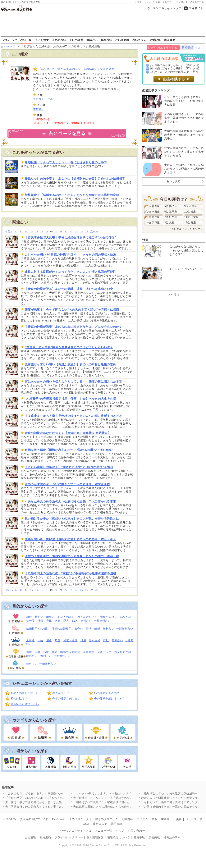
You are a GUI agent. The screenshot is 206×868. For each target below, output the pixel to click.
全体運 (30, 640)
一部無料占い (102, 621)
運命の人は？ (109, 617)
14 (26, 232)
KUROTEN (9, 819)
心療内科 (127, 819)
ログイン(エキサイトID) (163, 48)
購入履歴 (170, 40)
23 (71, 232)
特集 (145, 240)
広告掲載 (154, 837)
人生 (40, 640)
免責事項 (139, 837)
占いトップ (10, 40)
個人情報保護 (95, 837)
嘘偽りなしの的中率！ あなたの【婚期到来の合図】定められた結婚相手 (75, 179)
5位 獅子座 (171, 206)
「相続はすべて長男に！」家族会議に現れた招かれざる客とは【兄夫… (118, 802)
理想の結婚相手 (62, 629)
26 (87, 232)
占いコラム (139, 40)
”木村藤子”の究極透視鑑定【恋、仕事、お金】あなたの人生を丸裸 (70, 399)
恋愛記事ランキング (156, 90)
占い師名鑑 (122, 40)
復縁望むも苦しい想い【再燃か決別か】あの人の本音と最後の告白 (70, 364)
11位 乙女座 (191, 217)
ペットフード (194, 819)
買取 (154, 819)
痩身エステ (100, 824)
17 (42, 232)
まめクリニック (79, 819)
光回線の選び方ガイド (34, 819)
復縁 (49, 621)
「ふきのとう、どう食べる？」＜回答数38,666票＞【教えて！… (46, 793)
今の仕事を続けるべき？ (110, 698)
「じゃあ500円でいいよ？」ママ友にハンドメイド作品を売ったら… (116, 793)
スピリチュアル (43, 99)
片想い (39, 617)
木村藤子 (39, 109)
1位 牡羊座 (153, 206)
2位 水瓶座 (153, 212)
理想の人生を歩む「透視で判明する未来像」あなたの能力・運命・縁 (72, 556)
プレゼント (182, 2)
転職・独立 (50, 652)
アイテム (142, 819)
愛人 (66, 621)
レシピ (157, 2)
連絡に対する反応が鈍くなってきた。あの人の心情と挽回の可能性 (70, 272)
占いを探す (42, 40)
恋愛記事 (155, 40)
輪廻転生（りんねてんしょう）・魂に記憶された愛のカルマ (66, 162)
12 (16, 232)
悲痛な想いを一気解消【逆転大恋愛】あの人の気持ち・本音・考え (70, 539)
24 (76, 232)
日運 (83, 640)
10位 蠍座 (190, 212)
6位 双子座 (171, 212)
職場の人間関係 (70, 652)
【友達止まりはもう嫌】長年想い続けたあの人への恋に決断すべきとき (73, 416)
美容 (179, 819)
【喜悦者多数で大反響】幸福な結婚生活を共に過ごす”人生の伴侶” (70, 237)
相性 (29, 617)
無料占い (106, 40)
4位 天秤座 (153, 223)
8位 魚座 (169, 223)
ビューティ (168, 2)
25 (81, 232)
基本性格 (95, 640)
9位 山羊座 (191, 206)
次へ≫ (94, 232)
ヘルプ (200, 48)
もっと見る (174, 181)
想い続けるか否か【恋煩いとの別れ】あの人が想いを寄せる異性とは (72, 518)
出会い (79, 629)
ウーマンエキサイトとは (76, 831)
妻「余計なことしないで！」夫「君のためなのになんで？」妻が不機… (118, 798)
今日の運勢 (76, 40)
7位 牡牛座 (171, 217)
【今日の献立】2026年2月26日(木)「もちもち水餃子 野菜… (43, 798)
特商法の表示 (172, 837)
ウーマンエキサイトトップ (164, 8)
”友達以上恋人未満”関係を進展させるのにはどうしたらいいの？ (69, 347)
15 (31, 232)
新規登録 (187, 48)
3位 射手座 (153, 217)
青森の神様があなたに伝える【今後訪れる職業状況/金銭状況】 (68, 433)
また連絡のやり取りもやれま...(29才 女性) (174, 65)
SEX (75, 621)
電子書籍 (116, 824)
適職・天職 (33, 652)
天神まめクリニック (105, 819)
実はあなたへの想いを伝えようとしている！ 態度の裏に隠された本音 (73, 382)
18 (47, 232)
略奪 (58, 621)
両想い (51, 617)
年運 (58, 640)
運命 (49, 640)
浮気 (40, 621)
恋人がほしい (61, 693)
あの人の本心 (66, 617)
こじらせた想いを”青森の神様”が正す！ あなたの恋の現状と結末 (70, 255)
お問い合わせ (136, 831)
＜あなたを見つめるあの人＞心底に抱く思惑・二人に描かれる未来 (70, 501)
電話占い (92, 40)
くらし (148, 2)
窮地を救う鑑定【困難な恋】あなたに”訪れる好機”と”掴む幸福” (69, 450)
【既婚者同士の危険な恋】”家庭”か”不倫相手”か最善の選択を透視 (70, 573)
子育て (138, 2)
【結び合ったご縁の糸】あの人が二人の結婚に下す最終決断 (76, 69)
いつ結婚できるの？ (107, 693)
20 (56, 232)
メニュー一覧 (197, 2)
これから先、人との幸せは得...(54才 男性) (174, 72)
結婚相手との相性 (37, 629)
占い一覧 (26, 40)
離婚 (97, 629)
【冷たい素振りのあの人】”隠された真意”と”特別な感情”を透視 (69, 467)
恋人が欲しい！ (87, 617)
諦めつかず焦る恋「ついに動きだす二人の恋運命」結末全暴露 (67, 484)
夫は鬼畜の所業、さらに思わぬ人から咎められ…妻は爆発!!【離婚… (117, 807)
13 (21, 232)
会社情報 (30, 837)
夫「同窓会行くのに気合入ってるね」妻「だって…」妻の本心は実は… (51, 807)
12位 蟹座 (190, 223)
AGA (86, 824)
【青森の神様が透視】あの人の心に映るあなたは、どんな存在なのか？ (73, 327)
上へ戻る (174, 295)
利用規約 (45, 837)
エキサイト (196, 8)
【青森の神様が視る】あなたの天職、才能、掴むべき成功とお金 (69, 289)
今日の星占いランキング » (187, 229)
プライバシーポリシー (69, 837)
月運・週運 (70, 640)
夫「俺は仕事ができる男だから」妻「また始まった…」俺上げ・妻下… (51, 802)
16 (37, 232)
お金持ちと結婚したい (25, 704)
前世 (106, 640)
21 (61, 232)
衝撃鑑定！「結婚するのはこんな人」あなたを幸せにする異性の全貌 (72, 195)
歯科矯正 (167, 819)
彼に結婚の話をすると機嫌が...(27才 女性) (174, 68)
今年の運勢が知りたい (66, 698)
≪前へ (9, 232)
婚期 (89, 629)
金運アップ (104, 652)
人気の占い (59, 40)
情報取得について (119, 837)
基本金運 (89, 652)
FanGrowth (59, 819)
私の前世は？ (19, 698)
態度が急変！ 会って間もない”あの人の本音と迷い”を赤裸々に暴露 (72, 310)
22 (66, 232)
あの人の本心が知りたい (26, 693)
